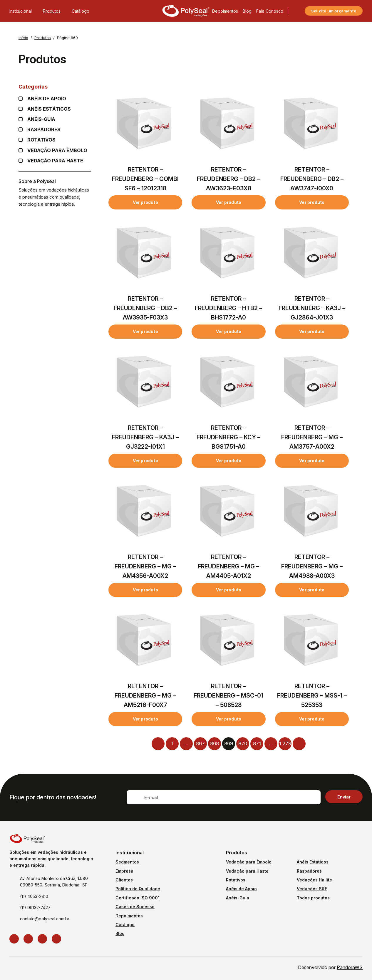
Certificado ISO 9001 (138, 898)
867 (200, 743)
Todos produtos (313, 898)
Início (23, 38)
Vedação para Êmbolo (57, 150)
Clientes (124, 880)
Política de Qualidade (138, 889)
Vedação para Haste (55, 161)
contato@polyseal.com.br (45, 919)
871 (257, 743)
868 (215, 743)
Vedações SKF (312, 889)
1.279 (285, 743)
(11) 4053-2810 (34, 896)
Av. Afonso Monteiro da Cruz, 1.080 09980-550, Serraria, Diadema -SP (54, 882)
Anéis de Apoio (241, 889)
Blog (247, 11)
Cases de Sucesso (135, 907)
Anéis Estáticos (49, 109)
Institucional (24, 11)
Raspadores (44, 130)
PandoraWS (350, 967)
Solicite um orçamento (334, 11)
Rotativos (41, 140)
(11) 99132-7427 (35, 907)
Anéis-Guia (238, 898)
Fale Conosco (270, 11)
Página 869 (67, 38)
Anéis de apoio (47, 99)
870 (243, 743)
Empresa (124, 871)
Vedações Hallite (314, 880)
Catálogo (81, 11)
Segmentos (127, 862)
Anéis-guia (41, 119)
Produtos (55, 11)
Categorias (55, 87)
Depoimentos (225, 11)
